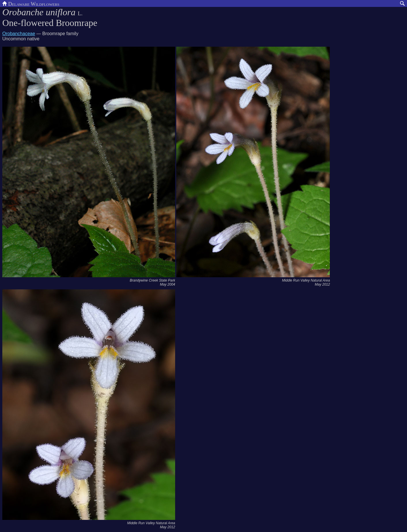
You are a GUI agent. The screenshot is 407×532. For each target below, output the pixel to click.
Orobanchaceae (19, 34)
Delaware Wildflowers (31, 3)
